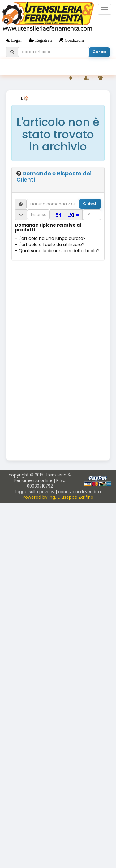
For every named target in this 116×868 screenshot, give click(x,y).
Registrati (43, 40)
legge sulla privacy (35, 492)
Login (16, 40)
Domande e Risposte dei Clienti (54, 176)
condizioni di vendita (79, 492)
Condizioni (74, 40)
